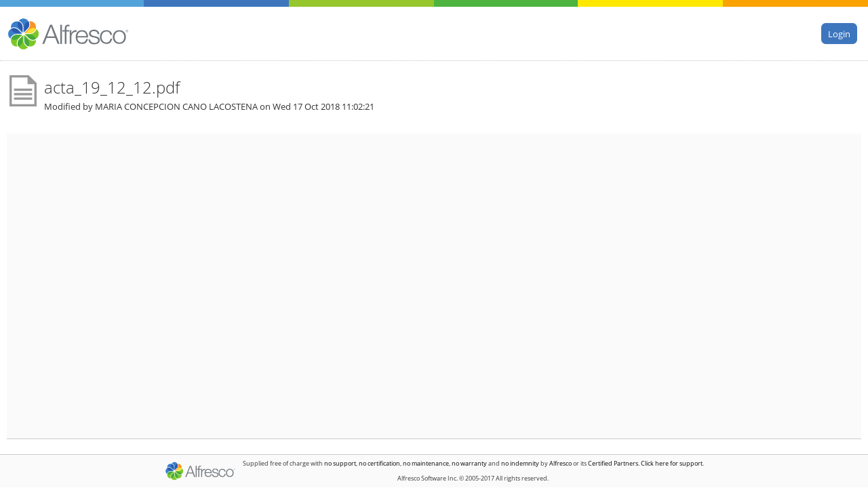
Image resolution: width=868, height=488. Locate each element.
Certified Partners (613, 463)
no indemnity (520, 463)
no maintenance (426, 463)
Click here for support (672, 463)
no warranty (469, 463)
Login (839, 33)
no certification (379, 463)
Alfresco (560, 463)
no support (340, 463)
